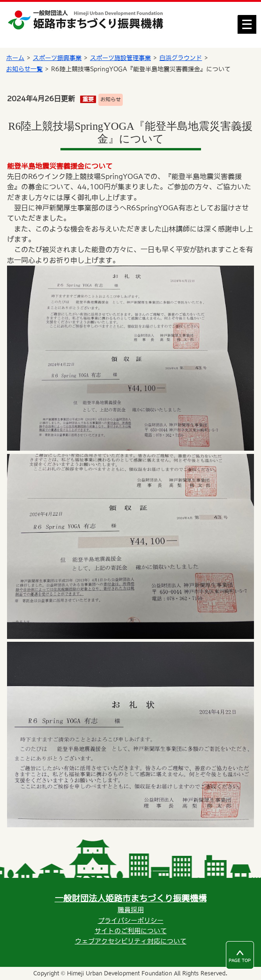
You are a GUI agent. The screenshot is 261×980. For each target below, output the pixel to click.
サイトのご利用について (131, 931)
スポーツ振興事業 (57, 58)
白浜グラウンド (181, 58)
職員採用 (131, 910)
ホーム (15, 58)
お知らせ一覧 (24, 69)
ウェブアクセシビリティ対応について (131, 941)
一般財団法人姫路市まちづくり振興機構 (131, 898)
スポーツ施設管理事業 (120, 58)
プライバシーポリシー (131, 921)
